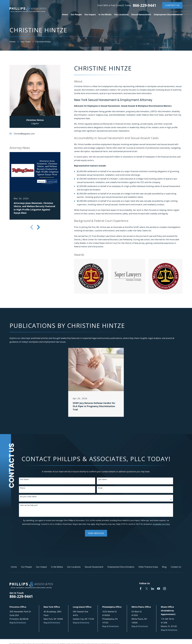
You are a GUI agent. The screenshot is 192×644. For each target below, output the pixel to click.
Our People (26, 567)
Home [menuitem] (65, 14)
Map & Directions (18, 623)
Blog (164, 567)
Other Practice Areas (148, 567)
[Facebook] (141, 589)
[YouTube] (159, 589)
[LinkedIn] (153, 589)
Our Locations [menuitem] (121, 14)
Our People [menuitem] (76, 14)
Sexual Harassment (94, 567)
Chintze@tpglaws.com (24, 134)
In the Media (57, 567)
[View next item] (38, 227)
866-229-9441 (144, 5)
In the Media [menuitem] (105, 14)
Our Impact (41, 567)
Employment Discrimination (121, 567)
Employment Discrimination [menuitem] (168, 14)
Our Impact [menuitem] (90, 14)
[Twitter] (147, 589)
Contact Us (172, 5)
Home (14, 567)
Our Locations (74, 567)
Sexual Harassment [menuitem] (141, 14)
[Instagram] (165, 589)
